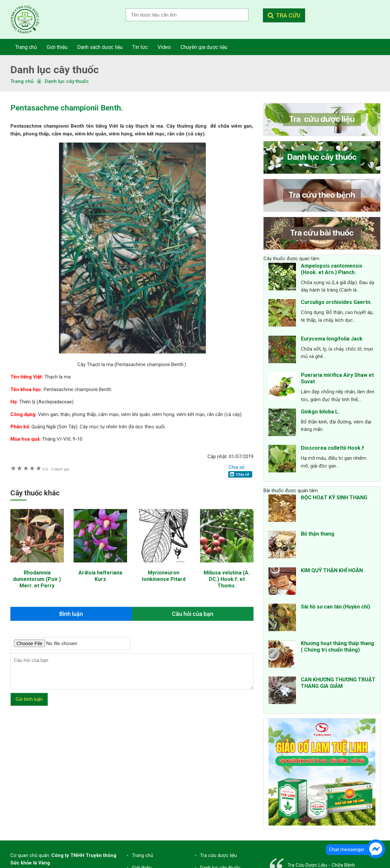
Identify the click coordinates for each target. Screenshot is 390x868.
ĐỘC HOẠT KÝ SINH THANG (334, 498)
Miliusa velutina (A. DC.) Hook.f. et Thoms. (227, 579)
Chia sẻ (236, 467)
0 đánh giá (56, 469)
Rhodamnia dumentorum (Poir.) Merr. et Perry (37, 579)
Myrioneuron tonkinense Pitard (164, 576)
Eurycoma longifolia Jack (332, 339)
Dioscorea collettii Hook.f (332, 448)
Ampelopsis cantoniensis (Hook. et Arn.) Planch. (332, 269)
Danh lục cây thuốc (67, 81)
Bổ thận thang (318, 534)
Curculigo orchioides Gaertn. (336, 302)
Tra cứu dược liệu (30, 19)
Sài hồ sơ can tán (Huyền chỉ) (336, 607)
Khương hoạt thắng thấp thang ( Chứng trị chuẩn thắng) (337, 647)
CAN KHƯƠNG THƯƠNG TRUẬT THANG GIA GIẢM (338, 683)
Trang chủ (142, 855)
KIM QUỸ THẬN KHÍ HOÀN (332, 570)
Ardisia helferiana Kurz (100, 576)
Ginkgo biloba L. (320, 412)
